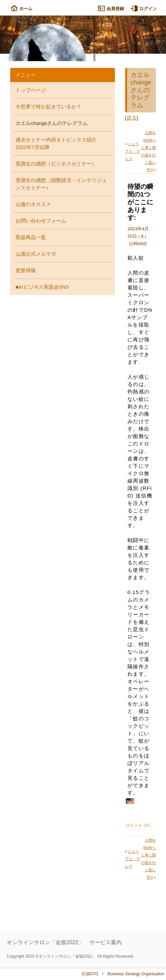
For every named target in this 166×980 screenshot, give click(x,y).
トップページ (31, 90)
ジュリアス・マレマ (133, 151)
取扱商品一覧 (31, 237)
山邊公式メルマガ (36, 254)
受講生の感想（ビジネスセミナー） (56, 164)
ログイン (144, 9)
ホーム (22, 9)
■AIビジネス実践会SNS (42, 287)
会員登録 (111, 9)
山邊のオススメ (33, 204)
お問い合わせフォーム (41, 221)
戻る (132, 118)
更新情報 (26, 270)
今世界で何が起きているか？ (49, 107)
